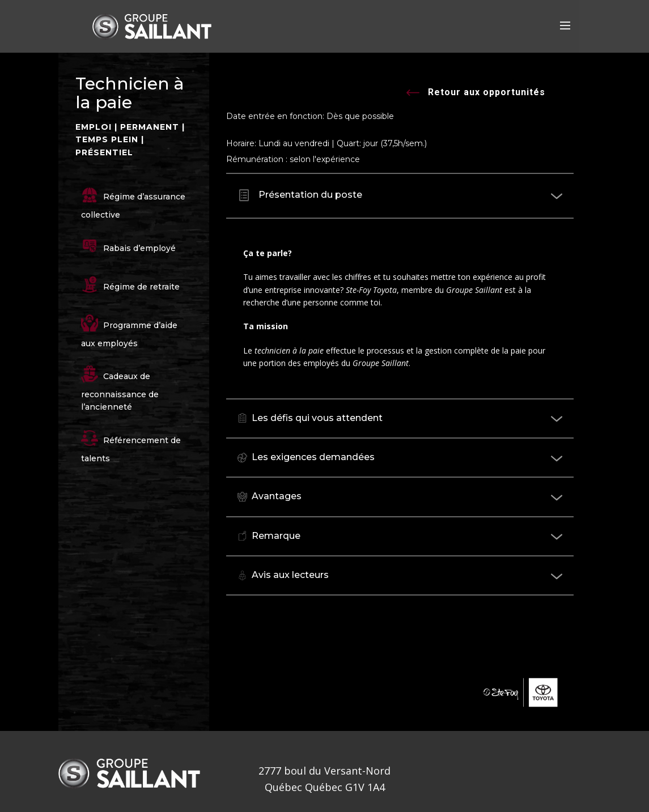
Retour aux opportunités (476, 93)
